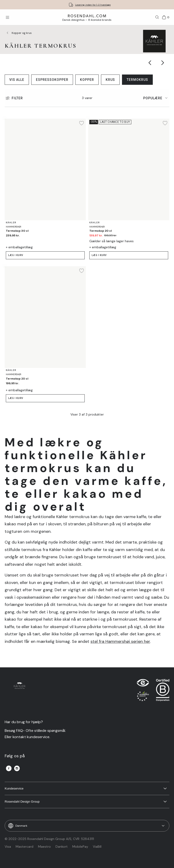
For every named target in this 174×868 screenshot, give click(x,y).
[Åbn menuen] (7, 17)
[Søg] (157, 17)
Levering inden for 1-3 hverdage (93, 5)
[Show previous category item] (150, 63)
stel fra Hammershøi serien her (120, 641)
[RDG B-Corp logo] (163, 691)
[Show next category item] (163, 63)
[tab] (156, 98)
